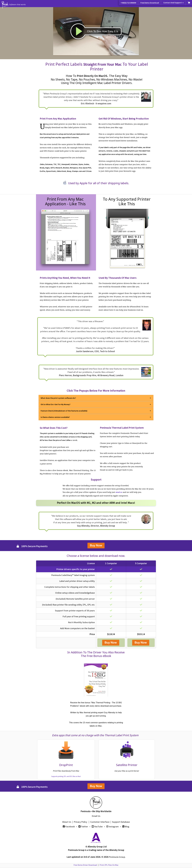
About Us (67, 822)
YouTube (97, 827)
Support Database (121, 822)
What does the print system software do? (58, 398)
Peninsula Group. (117, 857)
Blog (126, 827)
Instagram (112, 827)
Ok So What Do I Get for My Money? (56, 404)
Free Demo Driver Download (85, 865)
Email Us (96, 816)
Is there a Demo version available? (55, 417)
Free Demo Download (150, 3)
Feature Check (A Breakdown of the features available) (64, 411)
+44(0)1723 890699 (128, 3)
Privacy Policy (80, 822)
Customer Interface (100, 822)
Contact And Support (173, 3)
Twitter (83, 827)
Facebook (69, 827)
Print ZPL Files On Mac (109, 865)
